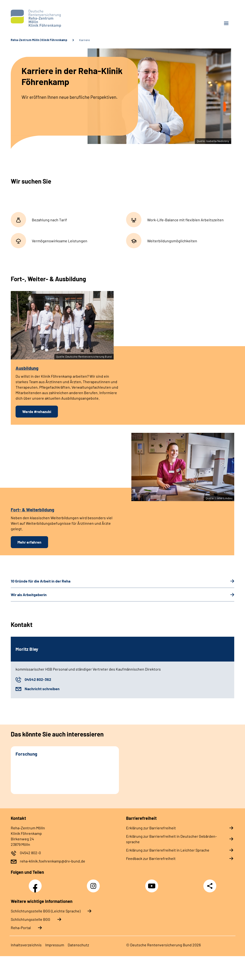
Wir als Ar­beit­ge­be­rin (29, 595)
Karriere (84, 40)
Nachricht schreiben (42, 689)
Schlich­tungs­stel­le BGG (31, 919)
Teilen (210, 886)
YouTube (152, 883)
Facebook (36, 883)
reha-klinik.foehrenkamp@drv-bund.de (53, 861)
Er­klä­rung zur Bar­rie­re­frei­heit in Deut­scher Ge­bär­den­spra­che (171, 839)
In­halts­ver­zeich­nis (26, 945)
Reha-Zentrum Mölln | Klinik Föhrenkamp (39, 40)
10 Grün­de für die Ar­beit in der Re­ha (41, 581)
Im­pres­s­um (55, 945)
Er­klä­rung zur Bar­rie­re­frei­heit (151, 828)
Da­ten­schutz (78, 945)
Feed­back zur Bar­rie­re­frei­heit (151, 858)
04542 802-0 (30, 853)
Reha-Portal (21, 928)
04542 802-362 (38, 679)
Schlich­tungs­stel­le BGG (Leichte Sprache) (46, 911)
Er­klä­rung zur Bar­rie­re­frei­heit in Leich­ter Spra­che (168, 850)
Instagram (95, 883)
